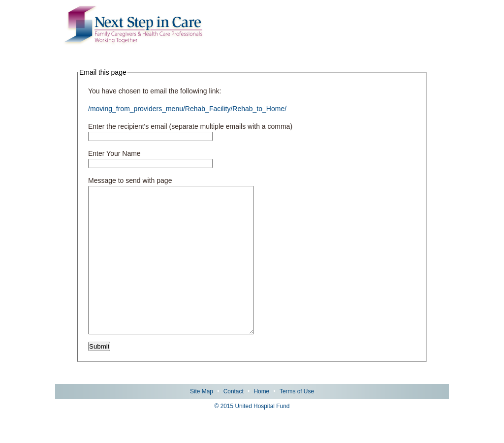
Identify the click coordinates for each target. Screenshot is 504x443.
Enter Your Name (114, 153)
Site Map (202, 421)
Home (261, 421)
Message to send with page (130, 180)
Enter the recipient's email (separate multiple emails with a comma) (190, 126)
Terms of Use (297, 421)
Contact (234, 421)
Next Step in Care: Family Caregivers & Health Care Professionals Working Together (133, 26)
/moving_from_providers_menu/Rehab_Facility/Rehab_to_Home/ (187, 109)
